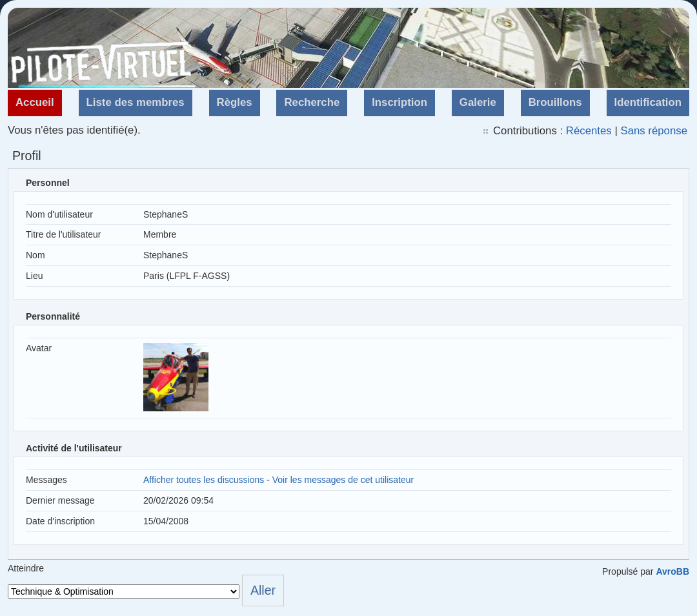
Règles (235, 102)
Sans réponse (654, 131)
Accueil (35, 102)
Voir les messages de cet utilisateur (343, 480)
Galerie (478, 102)
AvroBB (672, 571)
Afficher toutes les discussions (204, 480)
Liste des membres (136, 102)
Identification (648, 102)
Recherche (312, 102)
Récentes (589, 131)
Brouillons (555, 102)
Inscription (399, 102)
